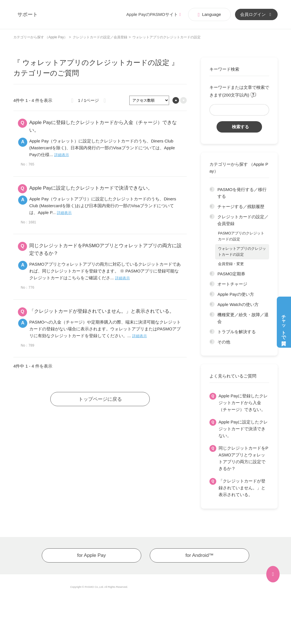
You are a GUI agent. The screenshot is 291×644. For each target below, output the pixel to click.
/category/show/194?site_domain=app (212, 190)
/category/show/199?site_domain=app (212, 294)
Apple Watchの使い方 (238, 304)
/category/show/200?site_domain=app (212, 305)
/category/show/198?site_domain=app (212, 284)
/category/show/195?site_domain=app (212, 207)
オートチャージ (232, 284)
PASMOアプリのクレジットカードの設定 (241, 236)
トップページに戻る (100, 399)
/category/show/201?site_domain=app (212, 315)
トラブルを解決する (237, 332)
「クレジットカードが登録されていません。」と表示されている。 (242, 488)
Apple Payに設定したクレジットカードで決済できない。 (243, 429)
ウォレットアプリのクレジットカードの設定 (242, 251)
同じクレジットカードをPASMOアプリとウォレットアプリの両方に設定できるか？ (243, 458)
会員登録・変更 (231, 264)
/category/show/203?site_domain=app (212, 342)
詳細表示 (62, 155)
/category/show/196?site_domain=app (212, 217)
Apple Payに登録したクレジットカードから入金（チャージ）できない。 (243, 403)
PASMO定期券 (231, 274)
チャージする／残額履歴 (241, 206)
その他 (224, 342)
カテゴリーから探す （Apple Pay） (40, 37)
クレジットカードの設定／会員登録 (100, 37)
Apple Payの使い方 (236, 294)
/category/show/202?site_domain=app (212, 332)
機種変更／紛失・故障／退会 (243, 318)
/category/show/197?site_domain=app (212, 274)
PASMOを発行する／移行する (242, 193)
